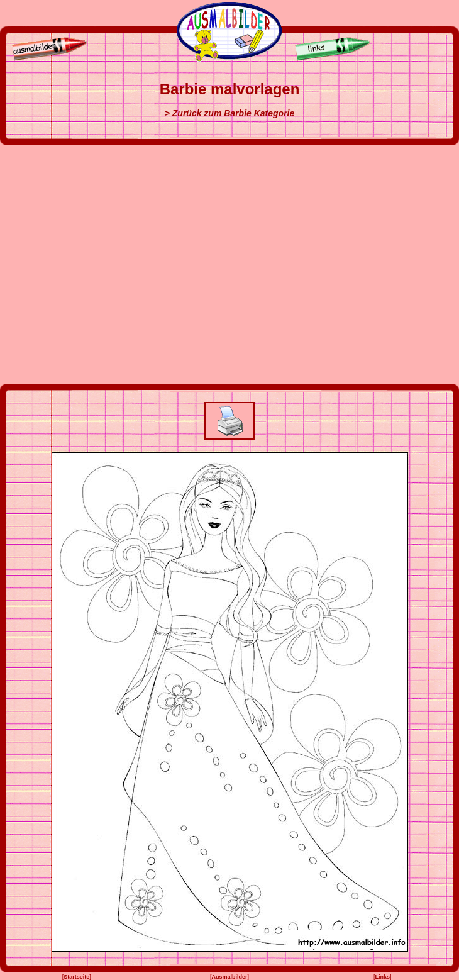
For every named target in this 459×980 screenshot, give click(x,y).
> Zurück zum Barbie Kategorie (230, 113)
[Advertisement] (118, 264)
